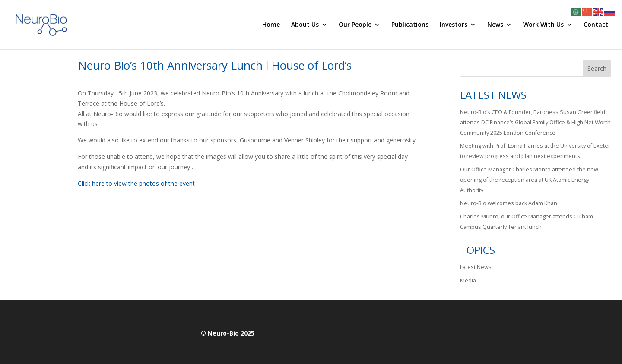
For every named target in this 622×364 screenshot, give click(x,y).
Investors (454, 25)
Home (271, 25)
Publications (410, 25)
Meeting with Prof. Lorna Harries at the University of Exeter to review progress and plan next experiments (535, 151)
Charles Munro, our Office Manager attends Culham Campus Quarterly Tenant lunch (527, 222)
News (495, 25)
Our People (355, 25)
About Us (305, 25)
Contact (596, 25)
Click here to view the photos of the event (136, 183)
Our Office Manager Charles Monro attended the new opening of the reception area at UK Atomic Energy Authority (529, 180)
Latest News (476, 267)
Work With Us (543, 25)
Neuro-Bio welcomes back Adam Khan (509, 203)
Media (468, 280)
